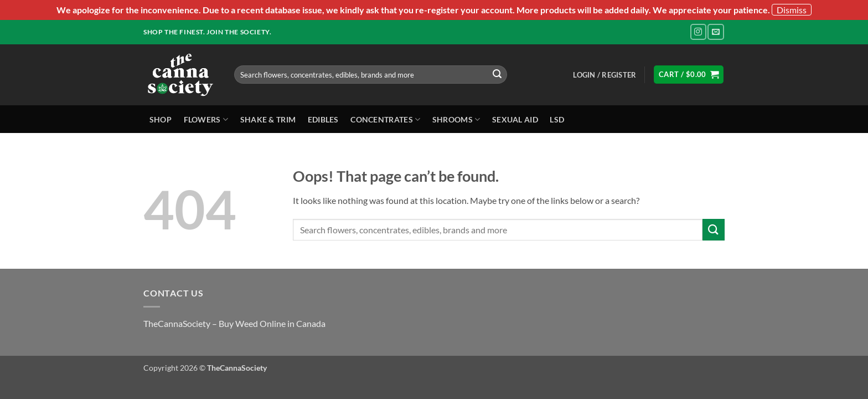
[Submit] (497, 75)
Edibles (323, 119)
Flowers (206, 119)
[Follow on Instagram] (698, 32)
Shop (161, 119)
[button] (604, 75)
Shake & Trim (268, 119)
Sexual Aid (515, 119)
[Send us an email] (715, 32)
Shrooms (456, 119)
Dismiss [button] (792, 10)
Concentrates (385, 119)
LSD (557, 119)
